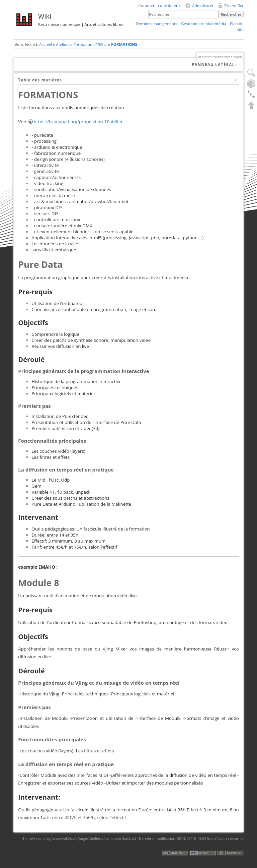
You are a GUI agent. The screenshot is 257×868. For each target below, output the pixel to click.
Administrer (203, 6)
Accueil (46, 44)
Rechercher (231, 14)
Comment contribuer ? (159, 6)
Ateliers (63, 44)
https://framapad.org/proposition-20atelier (78, 122)
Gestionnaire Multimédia (203, 24)
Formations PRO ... (90, 44)
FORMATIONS (124, 44)
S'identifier (234, 6)
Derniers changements (156, 24)
